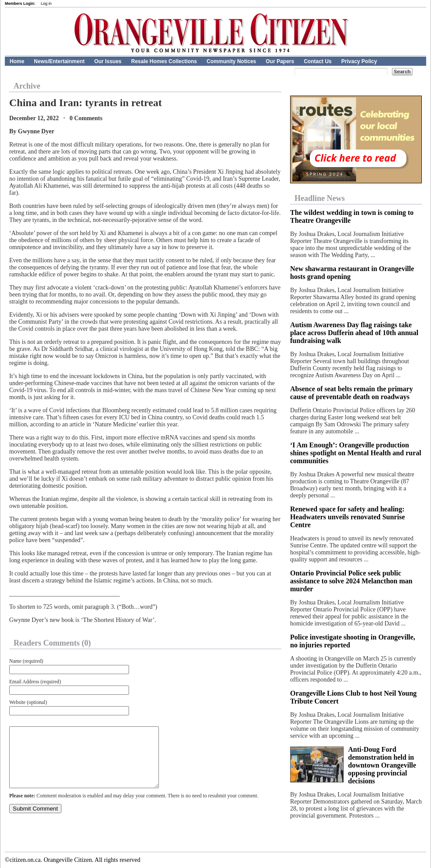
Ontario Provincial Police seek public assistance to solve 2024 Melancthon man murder (351, 581)
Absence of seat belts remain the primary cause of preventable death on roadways (352, 393)
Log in (46, 4)
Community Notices (232, 61)
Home (17, 61)
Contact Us (318, 61)
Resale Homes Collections (164, 61)
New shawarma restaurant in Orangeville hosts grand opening (352, 273)
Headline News (320, 198)
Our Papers (280, 61)
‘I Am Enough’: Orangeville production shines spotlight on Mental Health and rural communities (356, 453)
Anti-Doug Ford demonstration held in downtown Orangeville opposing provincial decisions (382, 765)
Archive (27, 86)
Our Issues (108, 61)
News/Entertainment (59, 61)
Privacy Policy (359, 61)
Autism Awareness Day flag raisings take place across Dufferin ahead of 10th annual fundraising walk (354, 333)
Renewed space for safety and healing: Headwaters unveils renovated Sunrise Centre (347, 517)
